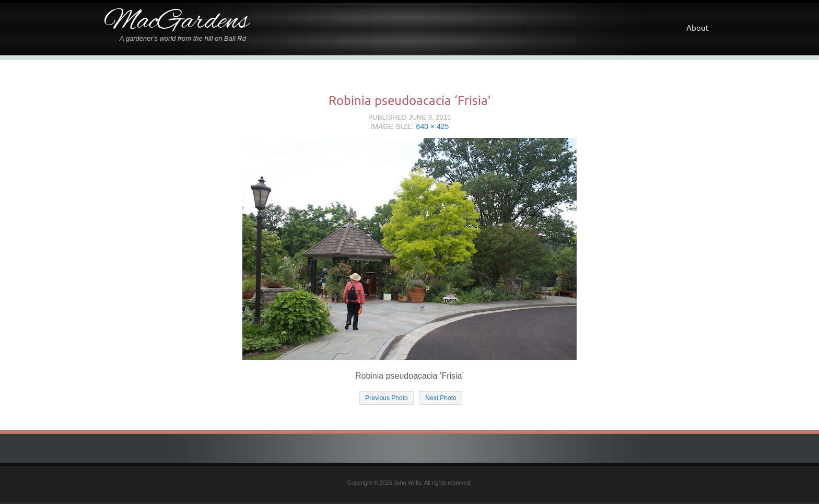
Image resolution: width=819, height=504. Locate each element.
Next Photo (441, 398)
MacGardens (176, 22)
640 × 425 (433, 126)
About (698, 28)
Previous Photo (386, 398)
